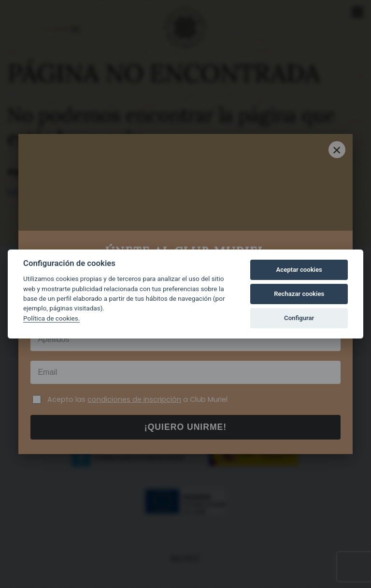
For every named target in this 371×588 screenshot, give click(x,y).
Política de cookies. (51, 318)
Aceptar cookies (299, 270)
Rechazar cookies (299, 294)
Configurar (299, 318)
